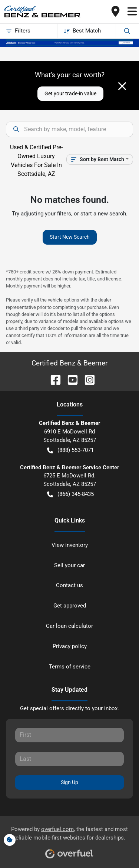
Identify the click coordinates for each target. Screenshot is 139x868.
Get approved (70, 606)
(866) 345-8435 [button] (70, 494)
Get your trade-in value (70, 93)
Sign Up (69, 782)
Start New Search (70, 237)
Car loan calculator (69, 626)
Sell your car (69, 565)
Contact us (69, 585)
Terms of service (70, 667)
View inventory (70, 545)
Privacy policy (70, 646)
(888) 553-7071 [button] (70, 450)
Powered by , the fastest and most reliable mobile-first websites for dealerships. (69, 840)
